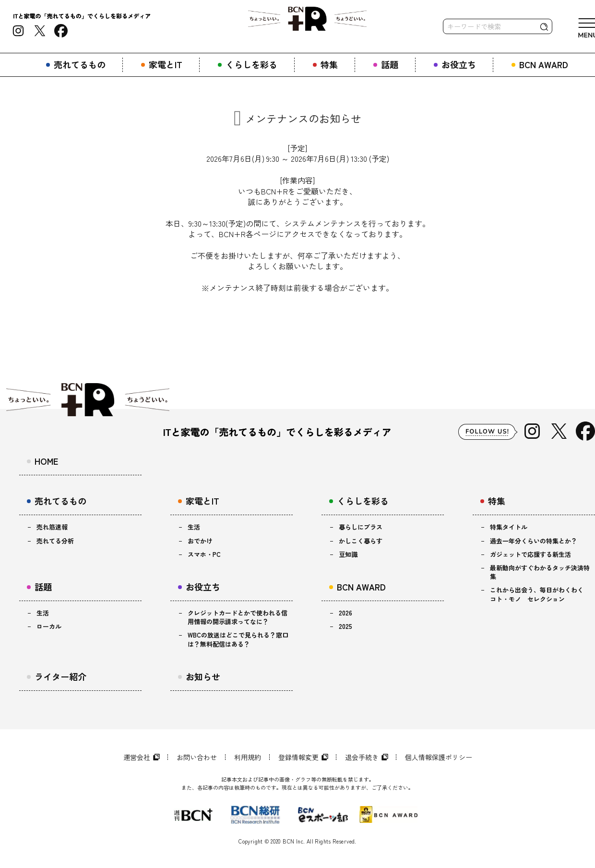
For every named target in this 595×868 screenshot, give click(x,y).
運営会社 (137, 757)
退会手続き (362, 757)
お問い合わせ (197, 757)
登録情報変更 (298, 757)
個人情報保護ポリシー (439, 757)
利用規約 (248, 757)
